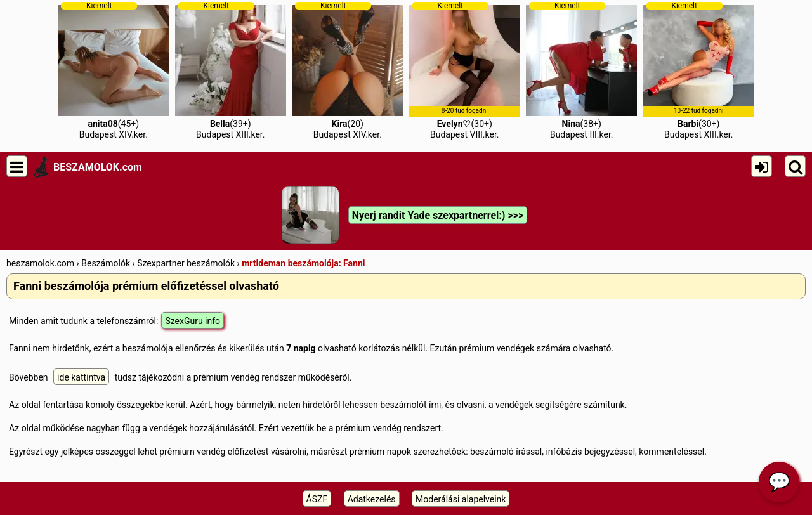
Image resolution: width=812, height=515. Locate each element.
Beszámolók (106, 263)
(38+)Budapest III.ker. (581, 70)
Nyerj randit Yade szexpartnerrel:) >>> (438, 215)
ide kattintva (81, 377)
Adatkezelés (372, 499)
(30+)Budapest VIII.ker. (465, 70)
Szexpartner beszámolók (186, 263)
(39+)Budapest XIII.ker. (231, 70)
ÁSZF (317, 499)
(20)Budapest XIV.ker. (347, 70)
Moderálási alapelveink (461, 499)
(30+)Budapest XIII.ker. (699, 70)
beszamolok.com (40, 263)
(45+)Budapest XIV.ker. (113, 70)
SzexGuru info (193, 321)
